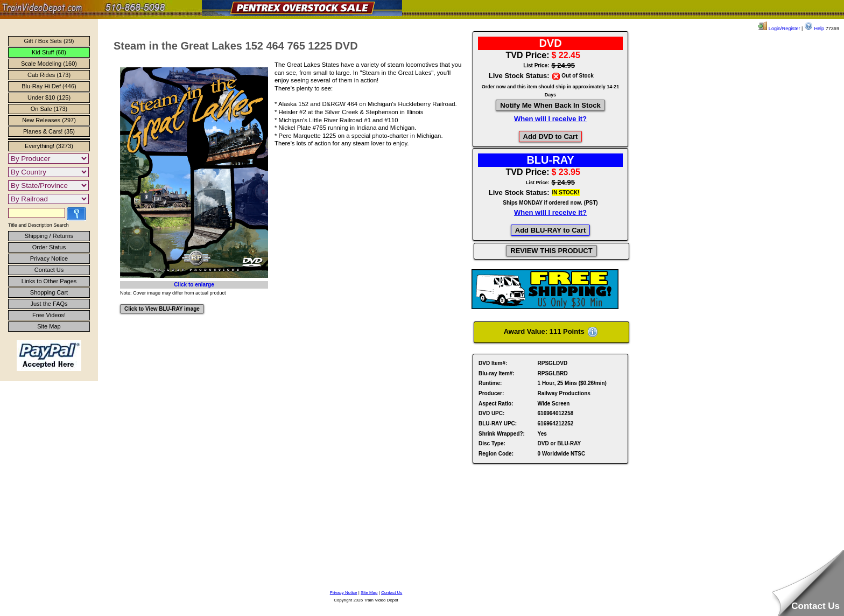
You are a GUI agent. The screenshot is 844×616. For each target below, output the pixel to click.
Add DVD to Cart (551, 136)
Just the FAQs (49, 304)
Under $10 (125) (49, 97)
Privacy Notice (49, 258)
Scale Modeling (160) (49, 64)
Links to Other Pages (49, 281)
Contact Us (49, 270)
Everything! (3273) (49, 146)
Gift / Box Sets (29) (49, 41)
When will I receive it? (550, 119)
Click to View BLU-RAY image (162, 309)
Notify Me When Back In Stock (550, 105)
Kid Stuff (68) (49, 52)
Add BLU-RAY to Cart (550, 230)
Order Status (49, 247)
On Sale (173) (49, 109)
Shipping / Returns (49, 236)
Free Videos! (49, 315)
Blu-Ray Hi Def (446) (49, 86)
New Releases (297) (49, 120)
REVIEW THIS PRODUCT (551, 251)
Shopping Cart (49, 292)
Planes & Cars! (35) (49, 131)
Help (814, 29)
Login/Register (779, 29)
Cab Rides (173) (49, 75)
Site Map (49, 326)
